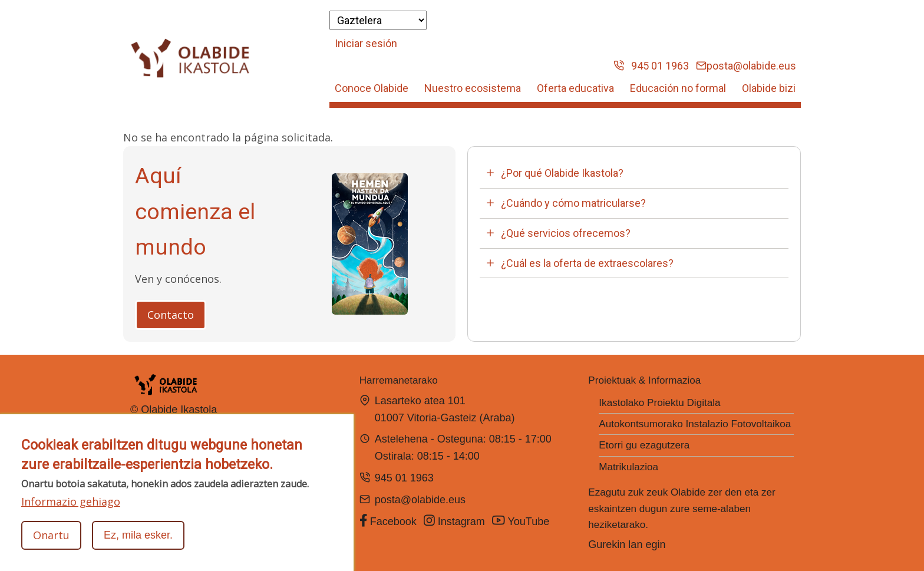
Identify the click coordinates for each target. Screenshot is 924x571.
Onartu (51, 535)
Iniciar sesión (366, 43)
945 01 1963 (651, 66)
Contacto (171, 315)
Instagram (454, 521)
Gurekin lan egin (627, 544)
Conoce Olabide (372, 88)
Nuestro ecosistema (473, 88)
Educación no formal (678, 88)
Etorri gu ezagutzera (644, 445)
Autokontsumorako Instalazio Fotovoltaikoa (695, 424)
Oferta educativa (575, 88)
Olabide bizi (769, 88)
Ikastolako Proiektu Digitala (659, 403)
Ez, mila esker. (138, 535)
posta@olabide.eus (746, 66)
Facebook (388, 521)
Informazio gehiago (71, 501)
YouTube (522, 521)
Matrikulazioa (628, 467)
